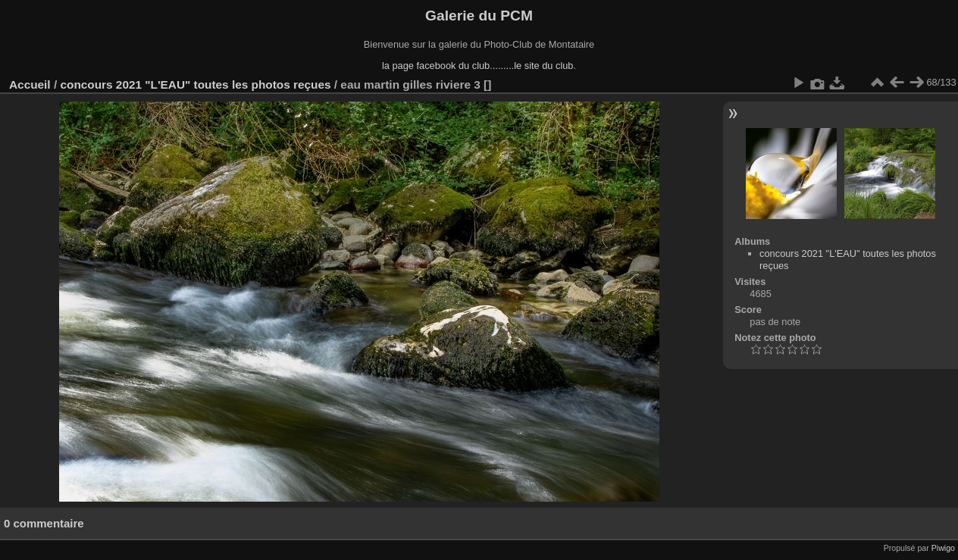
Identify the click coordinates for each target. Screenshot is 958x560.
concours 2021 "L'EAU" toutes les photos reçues (195, 84)
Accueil (30, 84)
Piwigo (943, 548)
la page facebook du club (436, 66)
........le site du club (533, 66)
